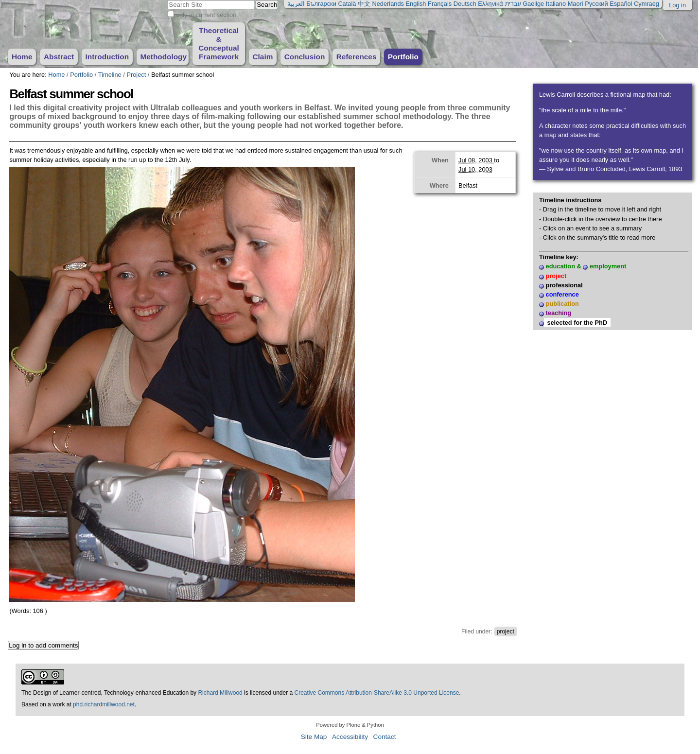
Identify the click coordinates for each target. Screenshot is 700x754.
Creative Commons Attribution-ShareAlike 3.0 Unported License (377, 693)
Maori (576, 4)
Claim (262, 57)
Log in (677, 5)
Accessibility (350, 737)
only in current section (206, 15)
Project (136, 75)
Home (22, 57)
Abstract (59, 57)
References (357, 57)
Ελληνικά (490, 4)
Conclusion (305, 57)
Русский (596, 4)
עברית (513, 4)
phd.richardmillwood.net (104, 704)
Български (321, 4)
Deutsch (465, 4)
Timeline (110, 75)
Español (621, 4)
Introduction (107, 57)
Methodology (163, 57)
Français (440, 4)
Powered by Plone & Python (350, 725)
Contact (385, 737)
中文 (364, 4)
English (416, 4)
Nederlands (388, 4)
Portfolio (403, 57)
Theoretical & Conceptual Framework (219, 44)
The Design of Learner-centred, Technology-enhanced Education (106, 693)
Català (347, 4)
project (506, 631)
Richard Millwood (220, 693)
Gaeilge (533, 4)
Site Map (314, 737)
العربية (296, 4)
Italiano (556, 4)
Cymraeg (647, 4)
